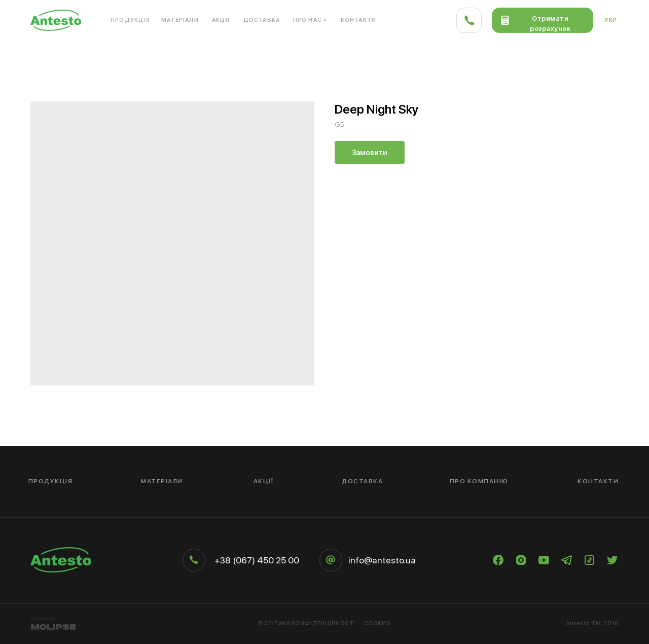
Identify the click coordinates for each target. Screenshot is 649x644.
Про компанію (479, 481)
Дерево (524, 53)
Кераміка (602, 53)
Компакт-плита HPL (426, 53)
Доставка (262, 20)
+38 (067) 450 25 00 (257, 560)
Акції (221, 20)
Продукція (130, 20)
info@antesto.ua (382, 560)
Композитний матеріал (300, 53)
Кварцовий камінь (177, 53)
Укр (611, 20)
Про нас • (310, 20)
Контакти (359, 20)
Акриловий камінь (63, 53)
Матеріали (180, 20)
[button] (543, 20)
